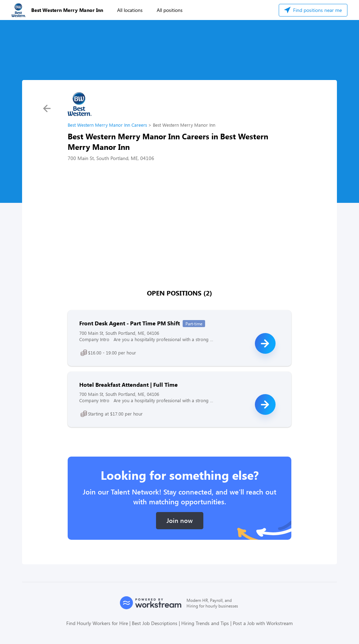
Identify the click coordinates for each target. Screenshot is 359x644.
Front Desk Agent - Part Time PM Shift (130, 323)
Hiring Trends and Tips (205, 623)
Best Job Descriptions (155, 623)
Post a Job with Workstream (263, 623)
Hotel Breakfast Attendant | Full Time (128, 384)
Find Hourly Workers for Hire (97, 623)
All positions (170, 10)
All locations (130, 10)
